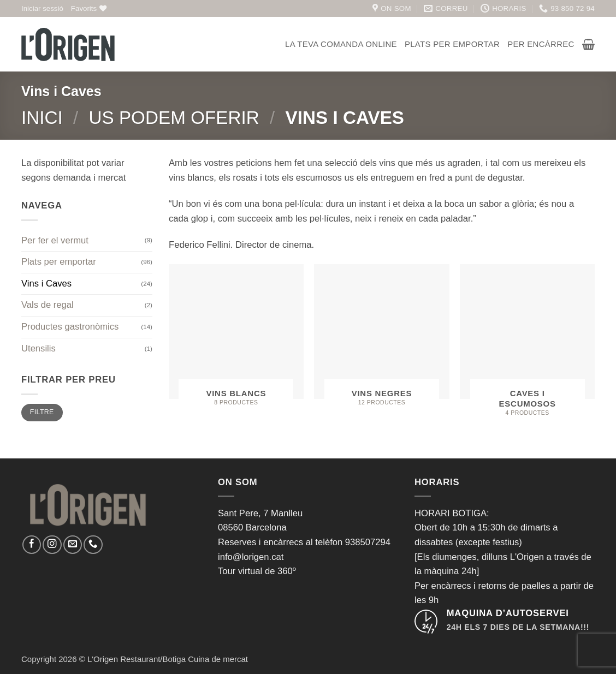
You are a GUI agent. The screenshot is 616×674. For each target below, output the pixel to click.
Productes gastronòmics (70, 327)
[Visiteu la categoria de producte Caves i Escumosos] (527, 345)
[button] (42, 8)
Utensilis (38, 348)
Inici (42, 118)
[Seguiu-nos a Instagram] (52, 545)
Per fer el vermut (55, 240)
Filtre (42, 412)
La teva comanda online (341, 44)
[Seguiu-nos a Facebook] (32, 545)
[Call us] (93, 545)
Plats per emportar (452, 44)
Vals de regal (48, 305)
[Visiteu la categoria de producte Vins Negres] (381, 339)
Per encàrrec (541, 44)
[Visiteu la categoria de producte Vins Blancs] (236, 339)
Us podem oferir (174, 118)
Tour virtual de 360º (257, 571)
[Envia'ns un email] (73, 545)
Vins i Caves (46, 284)
